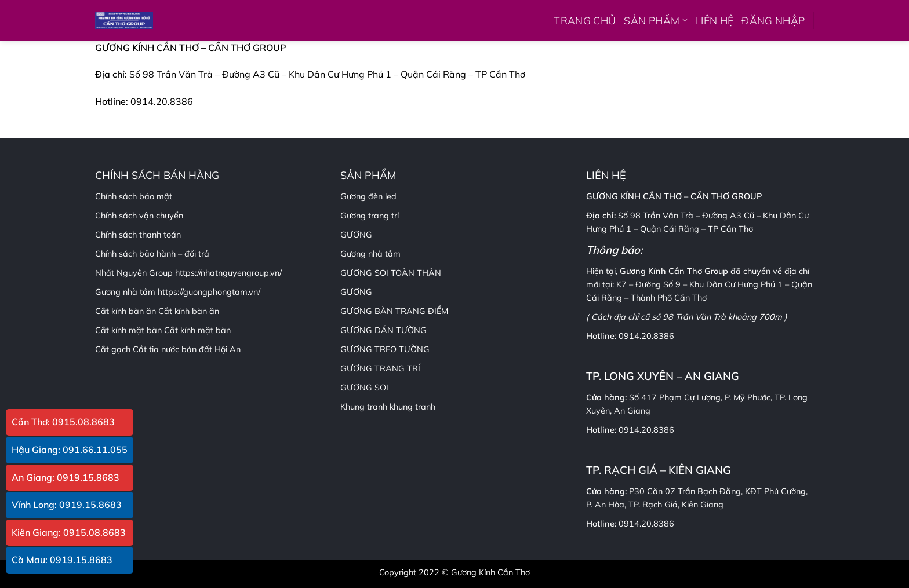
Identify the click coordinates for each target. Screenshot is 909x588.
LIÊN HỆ (715, 20)
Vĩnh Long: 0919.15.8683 (67, 505)
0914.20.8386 (646, 336)
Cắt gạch (113, 349)
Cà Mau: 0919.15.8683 (62, 560)
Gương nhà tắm (370, 254)
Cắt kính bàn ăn (189, 311)
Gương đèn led (368, 196)
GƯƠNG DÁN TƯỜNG (383, 330)
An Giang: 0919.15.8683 (66, 477)
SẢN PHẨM (655, 20)
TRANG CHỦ (585, 20)
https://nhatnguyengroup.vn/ (228, 273)
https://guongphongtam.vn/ (209, 292)
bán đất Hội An (211, 349)
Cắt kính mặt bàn (197, 330)
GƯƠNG (356, 292)
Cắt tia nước (156, 349)
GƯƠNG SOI (364, 388)
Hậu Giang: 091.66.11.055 (70, 450)
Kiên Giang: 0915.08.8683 (69, 532)
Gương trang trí (370, 216)
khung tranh (412, 407)
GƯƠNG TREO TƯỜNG (385, 349)
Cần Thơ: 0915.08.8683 (63, 422)
